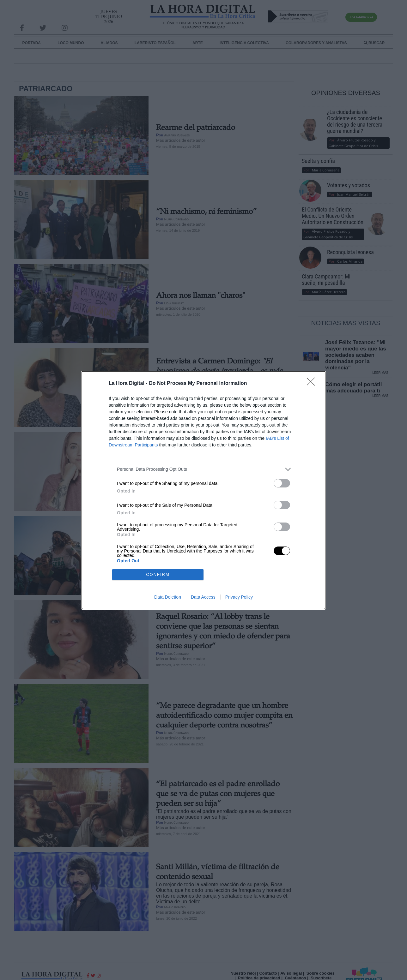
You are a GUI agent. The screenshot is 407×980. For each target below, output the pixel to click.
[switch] (282, 483)
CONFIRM (158, 574)
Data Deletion (168, 597)
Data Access (203, 597)
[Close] (313, 384)
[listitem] (203, 469)
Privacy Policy (239, 597)
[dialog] (203, 490)
